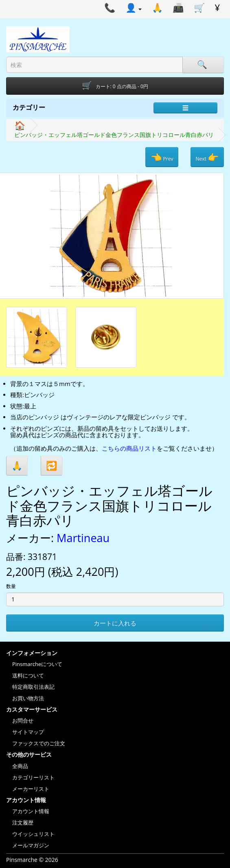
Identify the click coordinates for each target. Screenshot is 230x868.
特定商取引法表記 (33, 687)
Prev (162, 157)
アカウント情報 (31, 811)
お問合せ (23, 720)
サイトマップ (28, 732)
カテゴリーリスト (33, 777)
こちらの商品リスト (129, 448)
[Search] (203, 65)
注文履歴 (23, 822)
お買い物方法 (28, 698)
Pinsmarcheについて (37, 664)
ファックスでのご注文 (39, 743)
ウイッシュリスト (33, 834)
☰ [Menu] (185, 108)
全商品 (20, 766)
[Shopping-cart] (115, 86)
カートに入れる (115, 623)
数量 (11, 586)
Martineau (83, 538)
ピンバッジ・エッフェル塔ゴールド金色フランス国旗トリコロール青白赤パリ (114, 135)
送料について (28, 675)
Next (207, 157)
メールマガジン (31, 845)
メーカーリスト (31, 789)
